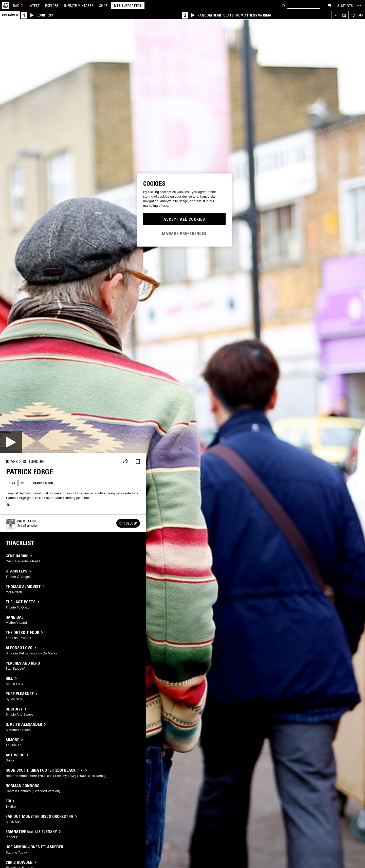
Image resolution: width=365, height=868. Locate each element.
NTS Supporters (128, 6)
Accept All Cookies (184, 219)
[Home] (6, 6)
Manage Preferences (184, 233)
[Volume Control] (361, 15)
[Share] (126, 462)
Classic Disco (43, 483)
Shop (103, 6)
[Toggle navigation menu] (359, 6)
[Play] (11, 442)
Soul (24, 483)
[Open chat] (329, 5)
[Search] (283, 5)
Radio (18, 6)
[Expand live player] (336, 15)
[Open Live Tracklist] (352, 15)
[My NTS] (344, 6)
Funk (12, 483)
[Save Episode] (138, 462)
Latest (34, 6)
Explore (52, 6)
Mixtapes (79, 6)
